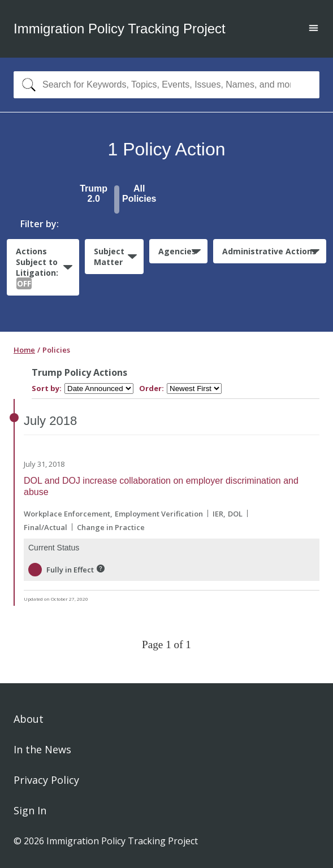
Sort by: (47, 389)
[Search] (26, 85)
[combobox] (166, 85)
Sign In (30, 810)
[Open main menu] (313, 29)
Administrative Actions (269, 251)
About (29, 719)
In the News (42, 749)
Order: (152, 389)
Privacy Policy (46, 780)
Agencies (177, 251)
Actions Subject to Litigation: (37, 268)
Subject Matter (109, 257)
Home (24, 350)
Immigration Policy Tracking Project (120, 29)
